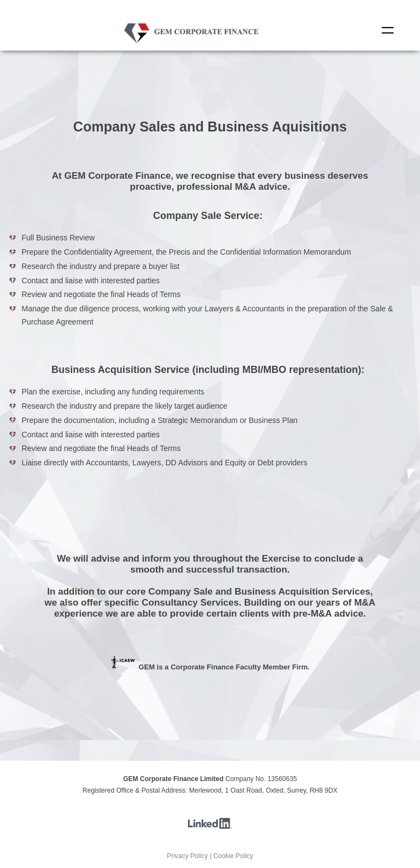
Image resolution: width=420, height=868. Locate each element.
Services (198, 47)
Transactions (203, 47)
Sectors (200, 47)
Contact (206, 47)
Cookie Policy (233, 856)
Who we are (195, 47)
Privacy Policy (187, 856)
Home (193, 47)
